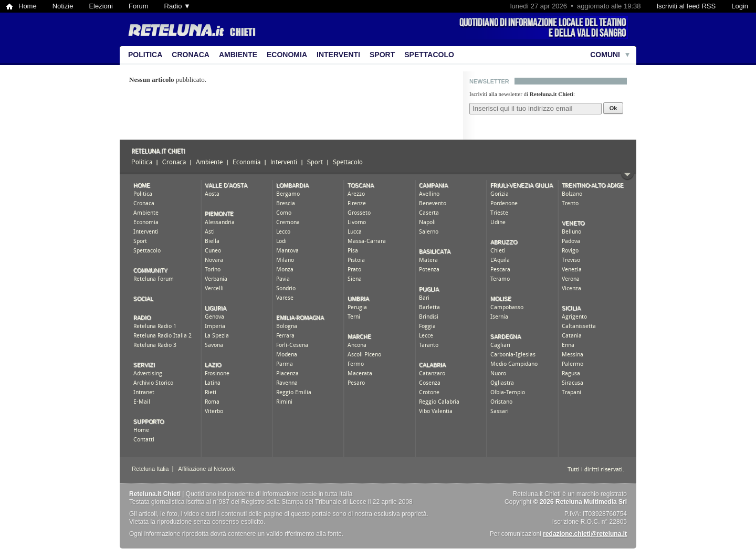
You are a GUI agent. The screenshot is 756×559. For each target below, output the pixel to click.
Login (740, 6)
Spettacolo (429, 55)
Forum (139, 6)
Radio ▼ (177, 6)
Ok (613, 108)
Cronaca (191, 55)
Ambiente (238, 55)
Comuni (605, 55)
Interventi (338, 55)
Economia (287, 55)
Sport (382, 55)
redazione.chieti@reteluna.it (585, 534)
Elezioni (101, 6)
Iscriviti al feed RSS (686, 6)
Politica (145, 55)
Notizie (63, 6)
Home (28, 6)
